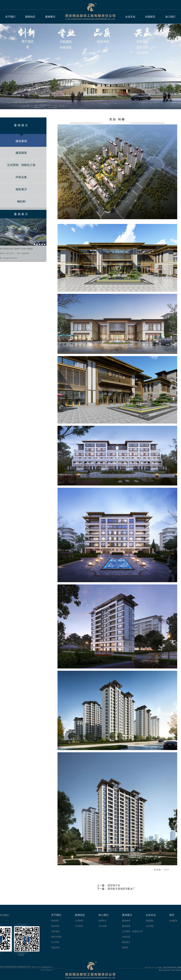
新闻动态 (30, 17)
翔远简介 (55, 921)
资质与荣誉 (56, 937)
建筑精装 (126, 926)
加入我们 (170, 17)
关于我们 (10, 17)
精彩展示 (126, 942)
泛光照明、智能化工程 (132, 931)
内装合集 (126, 937)
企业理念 (150, 926)
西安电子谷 (114, 885)
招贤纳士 (103, 921)
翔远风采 (55, 948)
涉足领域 (55, 931)
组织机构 (55, 926)
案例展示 (50, 17)
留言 (172, 915)
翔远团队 (150, 921)
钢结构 (125, 948)
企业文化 (130, 17)
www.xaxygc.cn (47, 970)
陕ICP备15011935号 (152, 967)
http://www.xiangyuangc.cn (43, 967)
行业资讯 (79, 926)
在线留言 (150, 17)
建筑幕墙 (126, 921)
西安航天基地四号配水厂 (121, 889)
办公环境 (55, 942)
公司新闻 (79, 921)
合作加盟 (103, 926)
